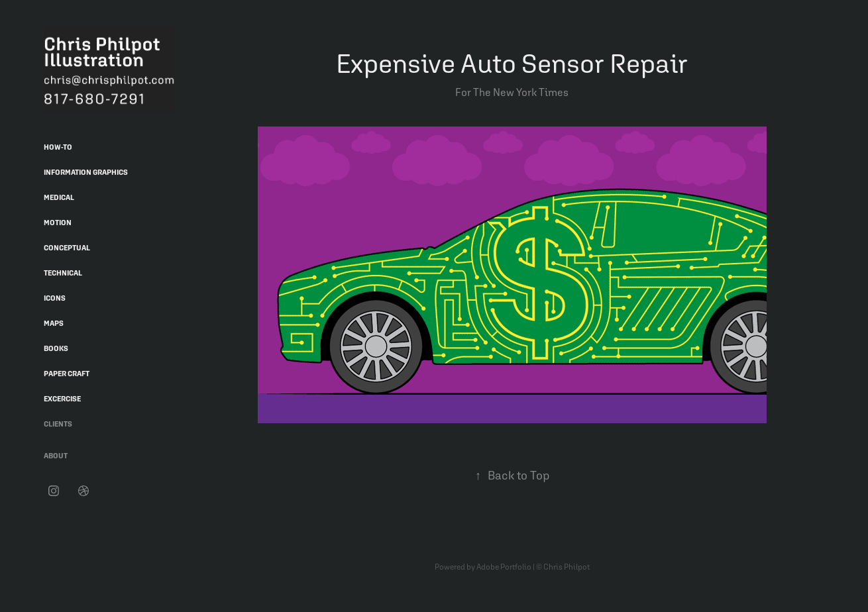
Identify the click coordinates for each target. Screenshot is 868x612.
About (56, 456)
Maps (54, 323)
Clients (58, 424)
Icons (55, 298)
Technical (63, 273)
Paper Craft (67, 374)
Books (56, 348)
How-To (58, 147)
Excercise (62, 399)
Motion (58, 223)
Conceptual (67, 248)
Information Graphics (86, 172)
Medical (59, 197)
